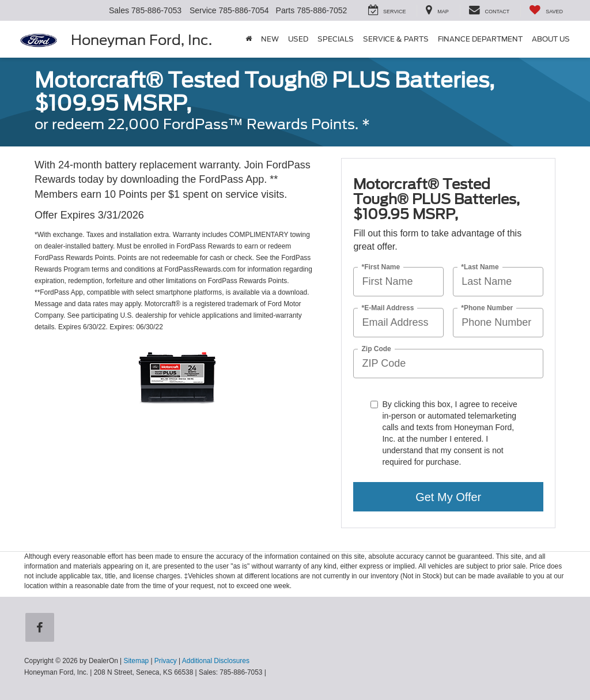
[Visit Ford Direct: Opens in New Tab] (271, 672)
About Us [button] (551, 39)
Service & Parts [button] (396, 39)
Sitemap (136, 661)
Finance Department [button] (480, 39)
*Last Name (480, 267)
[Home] (249, 39)
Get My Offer (448, 497)
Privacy (166, 661)
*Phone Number (487, 308)
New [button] (270, 39)
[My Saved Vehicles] (546, 11)
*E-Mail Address (387, 308)
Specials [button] (336, 39)
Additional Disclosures (216, 661)
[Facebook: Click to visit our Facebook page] (42, 629)
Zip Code (376, 349)
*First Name (381, 267)
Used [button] (298, 39)
